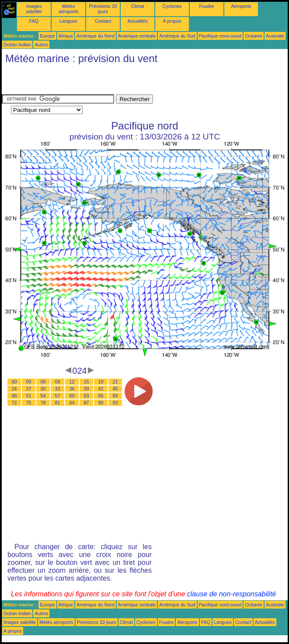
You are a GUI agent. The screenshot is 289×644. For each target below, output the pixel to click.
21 (115, 382)
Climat (137, 6)
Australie (275, 36)
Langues (68, 21)
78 (43, 403)
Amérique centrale (137, 36)
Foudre (207, 6)
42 (101, 389)
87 (87, 403)
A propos (172, 21)
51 (29, 396)
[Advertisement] (104, 81)
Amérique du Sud (177, 36)
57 (58, 396)
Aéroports (241, 6)
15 (87, 382)
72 (14, 403)
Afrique (66, 36)
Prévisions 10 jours (103, 9)
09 (58, 382)
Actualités (137, 21)
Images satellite (34, 9)
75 (29, 403)
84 (72, 403)
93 (115, 403)
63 (87, 396)
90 (101, 403)
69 (115, 396)
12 (72, 382)
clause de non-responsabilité (232, 594)
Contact (103, 21)
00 (14, 382)
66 (101, 396)
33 (58, 389)
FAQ (34, 21)
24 (14, 389)
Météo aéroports (68, 9)
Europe (47, 36)
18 (101, 382)
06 (43, 382)
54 (43, 396)
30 (43, 389)
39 (87, 389)
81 (58, 403)
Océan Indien (17, 45)
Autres (41, 45)
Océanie (254, 36)
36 (72, 389)
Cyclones (172, 6)
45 (115, 389)
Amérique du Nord (95, 36)
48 (14, 396)
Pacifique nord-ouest (220, 36)
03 (29, 382)
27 (29, 389)
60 (72, 396)
